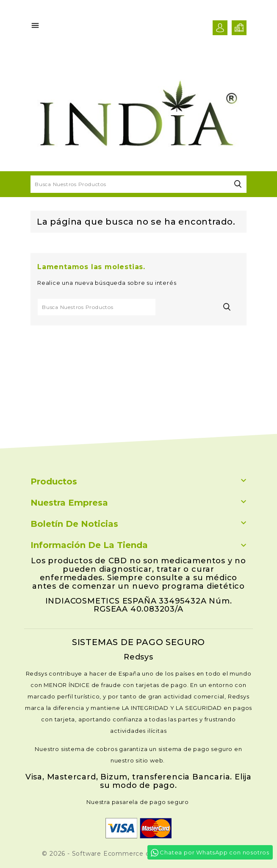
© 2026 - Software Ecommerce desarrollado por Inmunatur (138, 854)
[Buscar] (138, 184)
